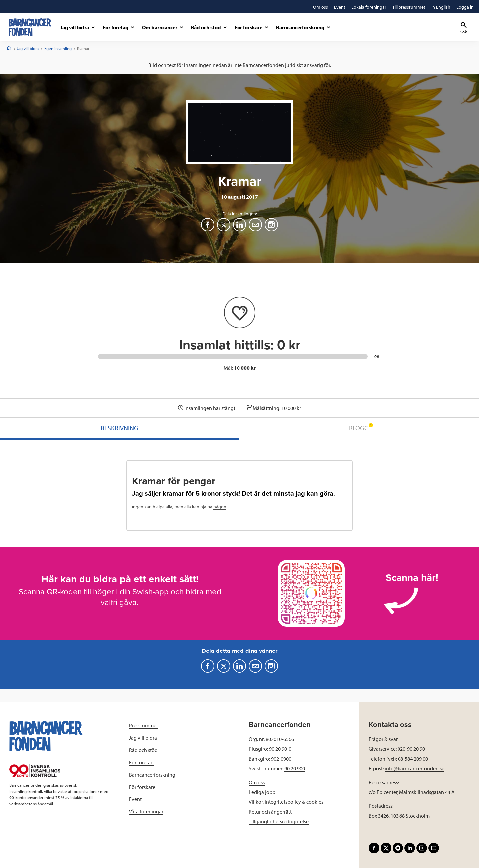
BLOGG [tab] (361, 428)
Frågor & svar (383, 739)
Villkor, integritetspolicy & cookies (286, 802)
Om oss (257, 782)
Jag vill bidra (28, 48)
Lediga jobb (262, 792)
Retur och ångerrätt (270, 812)
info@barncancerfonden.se (414, 768)
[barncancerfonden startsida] (30, 27)
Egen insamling (58, 48)
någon (220, 507)
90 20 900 (295, 768)
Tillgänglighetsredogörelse (279, 821)
